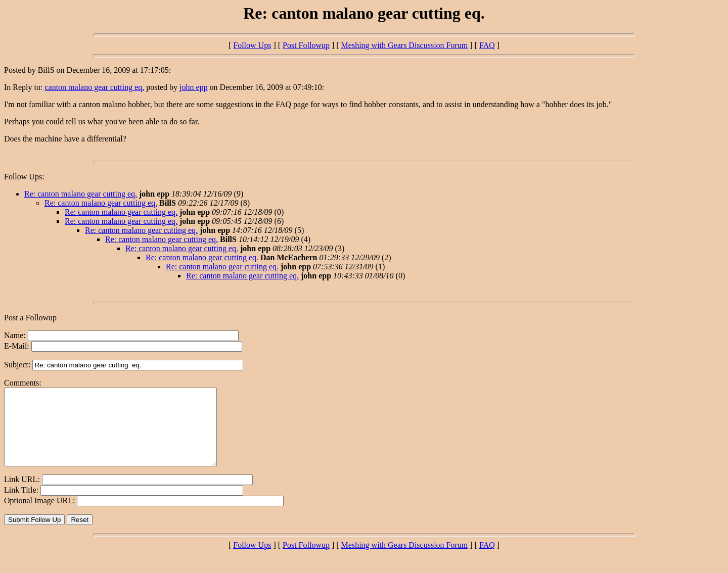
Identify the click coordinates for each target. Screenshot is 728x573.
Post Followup (306, 45)
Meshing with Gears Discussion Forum (405, 45)
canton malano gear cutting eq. (94, 87)
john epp (194, 87)
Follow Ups (252, 45)
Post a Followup (30, 318)
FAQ (487, 45)
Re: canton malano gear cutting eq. (81, 194)
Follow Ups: (24, 177)
